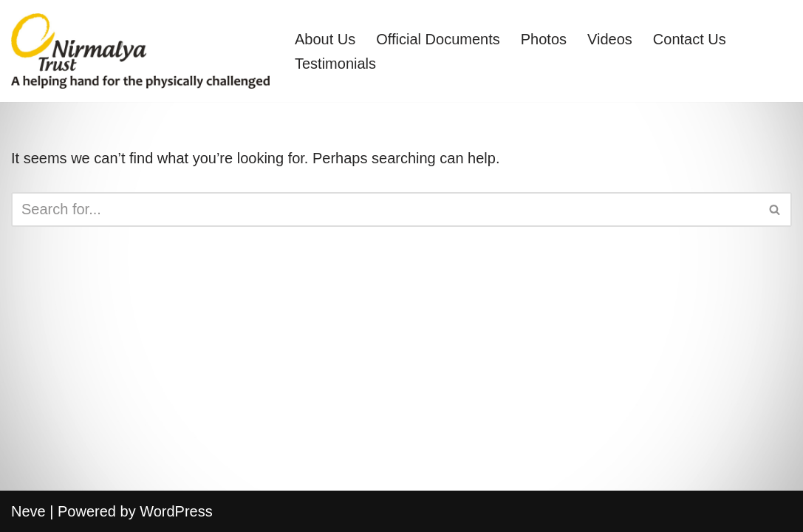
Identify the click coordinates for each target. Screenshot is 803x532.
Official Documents (438, 39)
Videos (610, 39)
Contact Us (690, 39)
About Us (325, 39)
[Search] (385, 209)
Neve (28, 511)
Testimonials (335, 64)
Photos (544, 39)
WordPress (176, 511)
